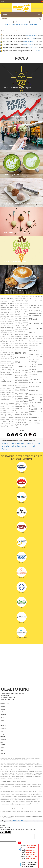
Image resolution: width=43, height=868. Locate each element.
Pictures (3, 753)
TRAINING (3, 715)
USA (24, 446)
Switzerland (16, 446)
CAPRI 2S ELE (35, 359)
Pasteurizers (34, 390)
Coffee (32, 406)
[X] (20, 843)
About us (3, 706)
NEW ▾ (21, 2)
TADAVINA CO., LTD (17, 821)
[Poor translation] (7, 832)
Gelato (2, 723)
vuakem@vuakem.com (8, 697)
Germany (21, 443)
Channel (3, 709)
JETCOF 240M (35, 364)
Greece (30, 443)
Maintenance (4, 728)
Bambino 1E (35, 412)
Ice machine (34, 386)
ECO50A (37, 423)
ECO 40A (33, 421)
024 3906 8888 (32, 862)
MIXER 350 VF (35, 354)
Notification (3, 750)
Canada (13, 443)
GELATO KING (5, 704)
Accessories (34, 418)
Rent (2, 731)
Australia (6, 446)
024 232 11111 (31, 867)
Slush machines (36, 394)
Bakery (2, 717)
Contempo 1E (35, 362)
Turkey (5, 449)
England (31, 446)
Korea (37, 443)
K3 (30, 414)
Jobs (2, 742)
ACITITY (3, 745)
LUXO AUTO (35, 357)
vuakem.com (38, 821)
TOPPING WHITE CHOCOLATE (35, 377)
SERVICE (3, 726)
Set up (2, 734)
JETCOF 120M (35, 372)
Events (2, 748)
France (5, 443)
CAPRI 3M (35, 398)
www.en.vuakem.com (8, 699)
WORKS (3, 737)
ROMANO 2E (35, 409)
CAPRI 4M (35, 400)
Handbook (3, 739)
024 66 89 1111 (32, 864)
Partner (2, 712)
